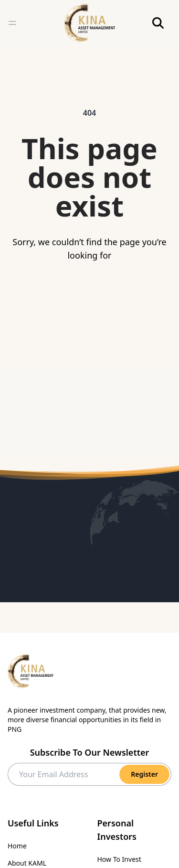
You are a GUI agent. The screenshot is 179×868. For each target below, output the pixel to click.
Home (17, 846)
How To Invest (119, 859)
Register (144, 774)
